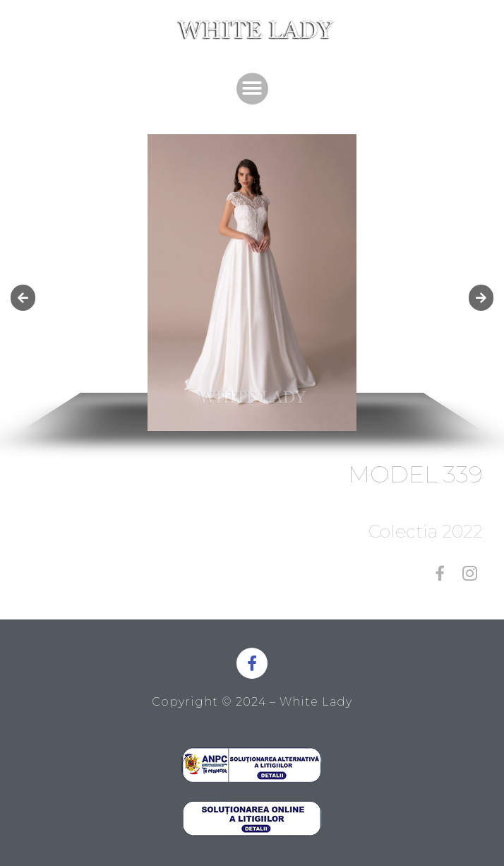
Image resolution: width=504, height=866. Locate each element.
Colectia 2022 (426, 531)
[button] (252, 89)
